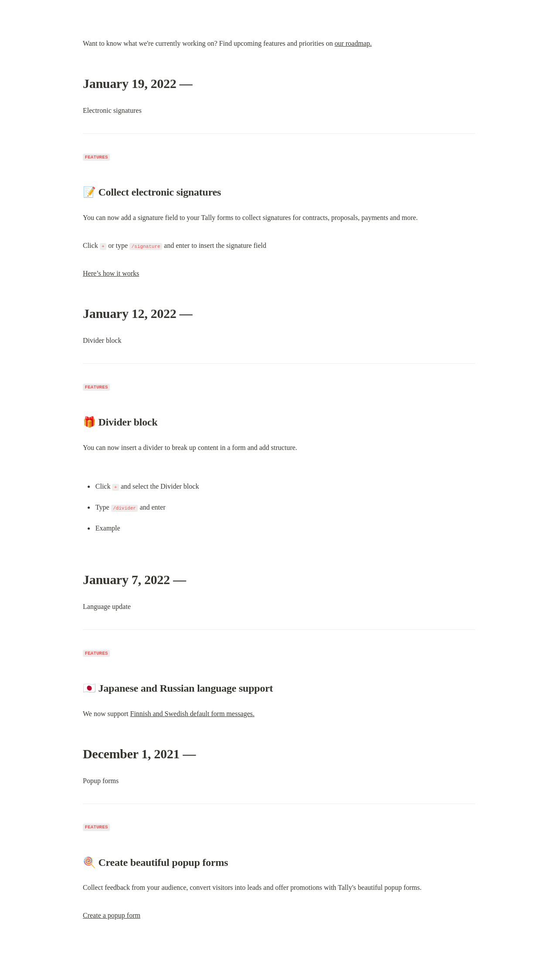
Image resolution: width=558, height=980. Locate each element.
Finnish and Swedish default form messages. (192, 714)
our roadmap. (353, 43)
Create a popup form (112, 915)
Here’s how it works (111, 273)
